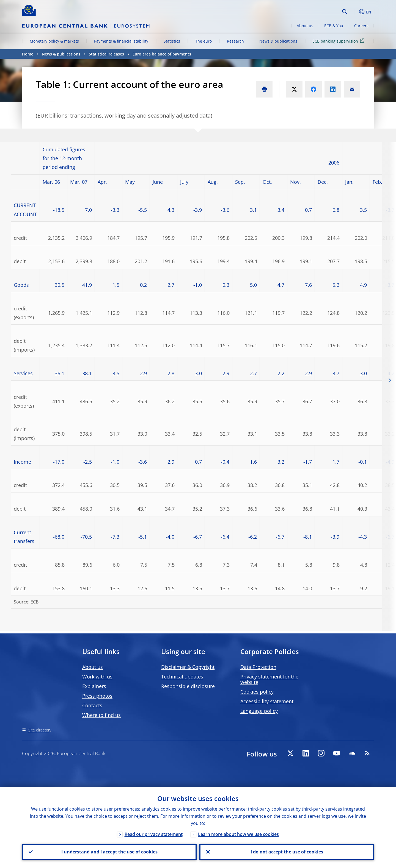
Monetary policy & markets (54, 41)
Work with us (97, 677)
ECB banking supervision (339, 41)
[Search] (313, 11)
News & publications (278, 41)
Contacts (92, 705)
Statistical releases (106, 54)
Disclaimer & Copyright (188, 667)
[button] (355, 12)
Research (235, 41)
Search (345, 12)
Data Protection (258, 667)
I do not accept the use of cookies (287, 852)
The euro (204, 41)
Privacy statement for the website (269, 679)
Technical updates (182, 677)
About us (305, 26)
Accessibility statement (267, 701)
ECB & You (334, 26)
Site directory (40, 730)
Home (28, 54)
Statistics (172, 41)
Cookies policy (257, 692)
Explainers (94, 686)
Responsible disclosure (188, 686)
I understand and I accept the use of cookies (109, 852)
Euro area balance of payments (162, 54)
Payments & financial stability (121, 41)
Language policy (259, 711)
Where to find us (101, 715)
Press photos (97, 696)
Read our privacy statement (154, 834)
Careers (361, 26)
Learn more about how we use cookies (238, 834)
